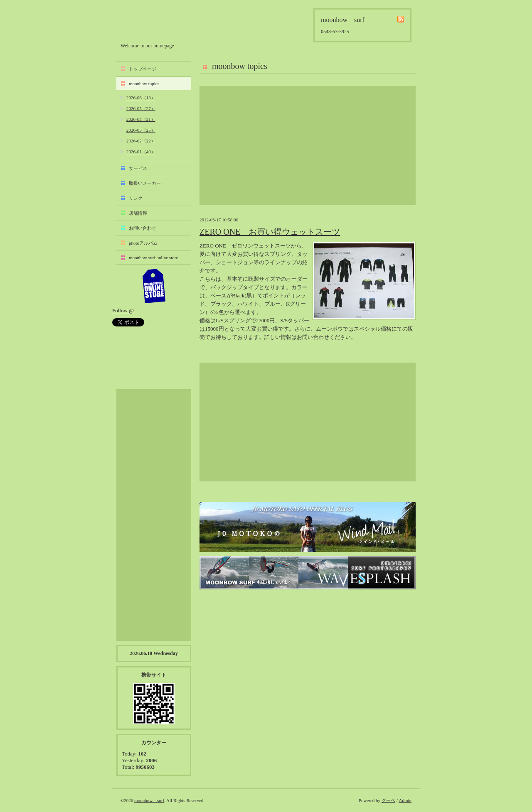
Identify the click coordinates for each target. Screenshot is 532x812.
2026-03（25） (141, 130)
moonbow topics (144, 83)
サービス (138, 168)
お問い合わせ (143, 228)
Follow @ (123, 310)
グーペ (388, 800)
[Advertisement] (308, 145)
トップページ (143, 69)
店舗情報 (138, 213)
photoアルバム (143, 243)
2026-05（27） (141, 108)
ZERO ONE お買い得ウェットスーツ (270, 232)
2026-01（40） (141, 152)
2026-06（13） (141, 98)
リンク (136, 198)
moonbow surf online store (153, 258)
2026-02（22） (141, 141)
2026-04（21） (141, 119)
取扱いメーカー (145, 183)
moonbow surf (165, 23)
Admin (405, 800)
